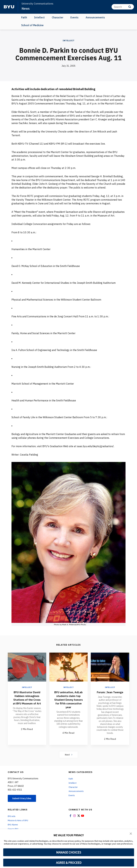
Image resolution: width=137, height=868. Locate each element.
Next (68, 758)
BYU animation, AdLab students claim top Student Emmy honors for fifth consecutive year (68, 701)
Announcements (95, 17)
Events (74, 17)
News (26, 8)
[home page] (9, 7)
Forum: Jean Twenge (110, 694)
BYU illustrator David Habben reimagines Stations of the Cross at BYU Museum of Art (27, 701)
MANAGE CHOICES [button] (69, 852)
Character (58, 17)
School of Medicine (32, 25)
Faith (24, 17)
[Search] (123, 7)
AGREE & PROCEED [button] (69, 863)
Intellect (39, 17)
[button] (131, 834)
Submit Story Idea (24, 802)
